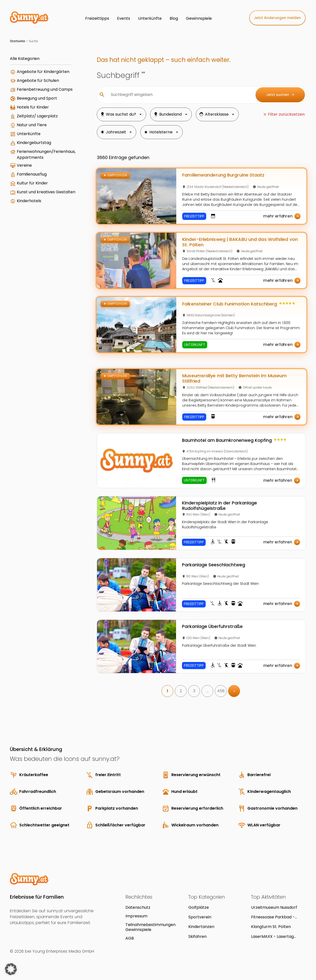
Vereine (24, 165)
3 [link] (194, 691)
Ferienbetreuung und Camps (45, 89)
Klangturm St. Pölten (271, 927)
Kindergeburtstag (34, 143)
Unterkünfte (29, 134)
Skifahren (197, 936)
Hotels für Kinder (33, 107)
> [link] (234, 691)
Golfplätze (199, 907)
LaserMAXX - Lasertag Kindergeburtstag (272, 936)
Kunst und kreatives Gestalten (46, 192)
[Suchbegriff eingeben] (179, 95)
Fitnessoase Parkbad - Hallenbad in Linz (273, 917)
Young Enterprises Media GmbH (63, 951)
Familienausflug (32, 174)
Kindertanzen (201, 927)
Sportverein (200, 917)
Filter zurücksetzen (286, 114)
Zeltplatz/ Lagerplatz (37, 116)
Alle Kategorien (25, 59)
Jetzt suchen (280, 95)
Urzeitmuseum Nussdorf (274, 907)
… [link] (207, 691)
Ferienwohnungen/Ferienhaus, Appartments (46, 154)
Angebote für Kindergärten (43, 72)
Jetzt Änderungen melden (277, 18)
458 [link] (221, 691)
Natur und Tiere (32, 125)
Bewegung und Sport (37, 98)
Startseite (18, 41)
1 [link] (167, 691)
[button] (11, 969)
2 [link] (181, 691)
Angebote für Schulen (38, 80)
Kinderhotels (29, 201)
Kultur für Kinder (32, 183)
